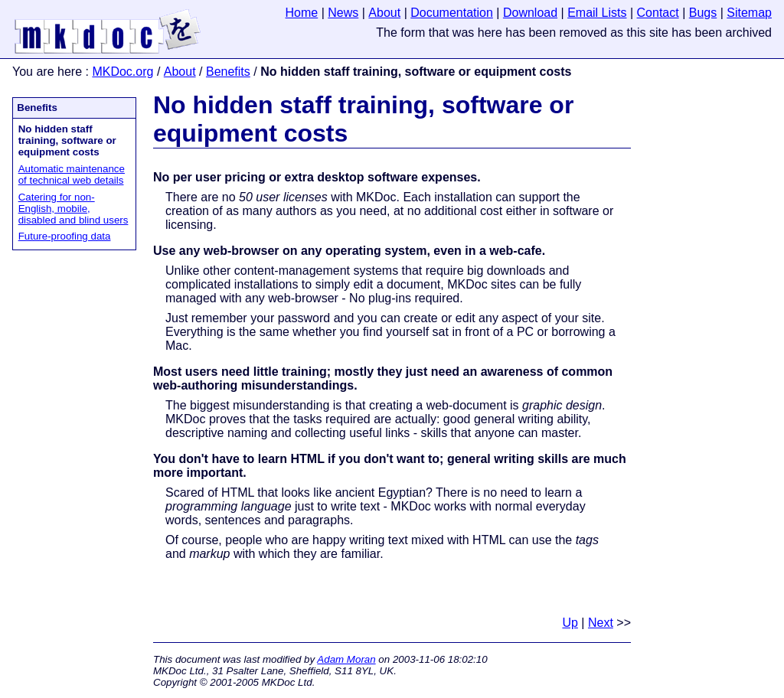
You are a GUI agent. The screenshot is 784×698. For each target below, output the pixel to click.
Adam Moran (346, 659)
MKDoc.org (122, 72)
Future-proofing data (65, 236)
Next (601, 623)
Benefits (228, 72)
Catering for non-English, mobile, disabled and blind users (73, 209)
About (180, 72)
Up (570, 623)
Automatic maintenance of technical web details (72, 174)
